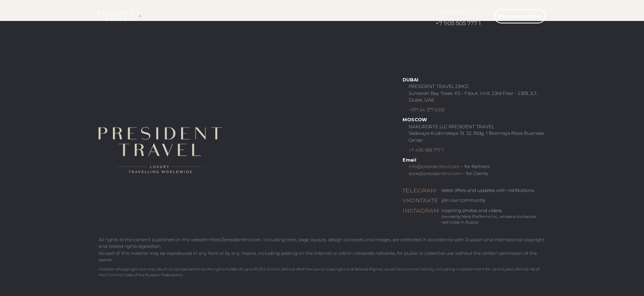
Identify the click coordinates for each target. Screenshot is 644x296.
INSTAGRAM (420, 210)
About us (257, 16)
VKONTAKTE (420, 200)
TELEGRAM (419, 190)
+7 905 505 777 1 (458, 23)
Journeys (157, 16)
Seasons (224, 16)
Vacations (191, 16)
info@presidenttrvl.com (434, 166)
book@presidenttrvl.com (435, 173)
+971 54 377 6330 (427, 110)
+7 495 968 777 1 (458, 12)
